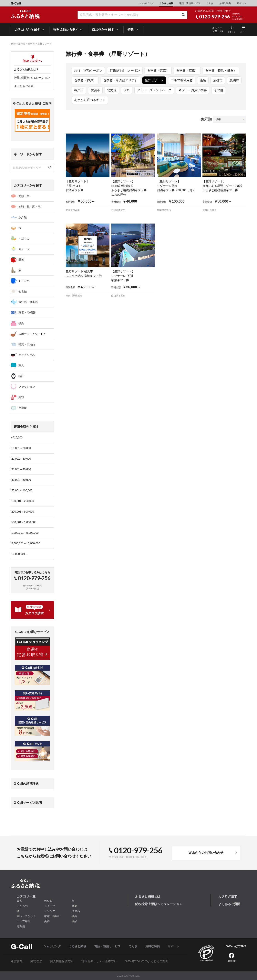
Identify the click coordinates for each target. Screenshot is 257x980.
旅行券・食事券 (26, 44)
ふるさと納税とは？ (26, 69)
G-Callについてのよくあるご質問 (146, 961)
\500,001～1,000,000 (23, 522)
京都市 (218, 80)
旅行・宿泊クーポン (88, 70)
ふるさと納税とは (148, 896)
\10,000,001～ (19, 554)
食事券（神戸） (85, 80)
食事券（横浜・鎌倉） (221, 70)
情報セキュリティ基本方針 (99, 961)
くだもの (24, 238)
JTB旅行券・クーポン (125, 70)
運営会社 (17, 961)
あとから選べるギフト (90, 100)
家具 (21, 365)
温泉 (203, 80)
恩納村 (234, 80)
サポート (242, 3)
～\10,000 (17, 437)
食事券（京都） (187, 70)
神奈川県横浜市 (74, 296)
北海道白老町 (73, 210)
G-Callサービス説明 (28, 803)
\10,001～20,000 (21, 448)
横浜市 (95, 90)
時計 (21, 376)
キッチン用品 (27, 355)
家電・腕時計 (52, 916)
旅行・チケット (26, 916)
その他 (219, 90)
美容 (21, 397)
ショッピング (146, 3)
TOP (13, 44)
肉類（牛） (25, 196)
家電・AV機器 (27, 313)
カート (243, 32)
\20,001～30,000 (21, 459)
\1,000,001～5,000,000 (25, 533)
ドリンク (24, 281)
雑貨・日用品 (27, 344)
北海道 (112, 90)
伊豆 (127, 90)
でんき (210, 3)
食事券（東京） (158, 70)
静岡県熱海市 (164, 210)
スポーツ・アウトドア (32, 334)
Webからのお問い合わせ (206, 853)
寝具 (21, 323)
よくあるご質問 (24, 86)
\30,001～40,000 (21, 469)
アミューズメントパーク (154, 90)
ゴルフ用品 (24, 921)
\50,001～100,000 (21, 490)
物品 (74, 921)
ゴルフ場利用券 (182, 80)
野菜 (21, 260)
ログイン (232, 32)
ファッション (27, 387)
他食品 (23, 291)
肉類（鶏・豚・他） (31, 207)
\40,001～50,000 (21, 480)
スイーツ (24, 249)
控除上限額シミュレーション (32, 78)
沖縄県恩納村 (118, 210)
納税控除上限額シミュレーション (159, 904)
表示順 (206, 119)
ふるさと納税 (166, 3)
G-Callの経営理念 (26, 784)
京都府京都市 (210, 210)
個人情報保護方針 (62, 961)
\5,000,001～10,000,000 (25, 543)
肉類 (19, 901)
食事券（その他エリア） (120, 80)
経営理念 (36, 961)
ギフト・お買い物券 (193, 90)
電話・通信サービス (190, 3)
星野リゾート (154, 80)
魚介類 (23, 217)
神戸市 (79, 90)
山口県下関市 (118, 296)
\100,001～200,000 (22, 501)
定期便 (23, 408)
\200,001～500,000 (22, 512)
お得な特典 (225, 3)
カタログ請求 (228, 896)
